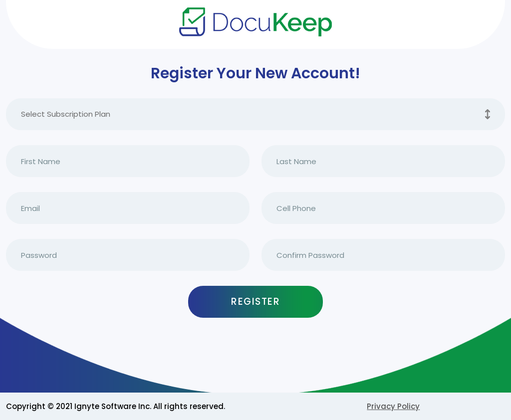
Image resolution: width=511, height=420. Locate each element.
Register (255, 302)
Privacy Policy (393, 406)
